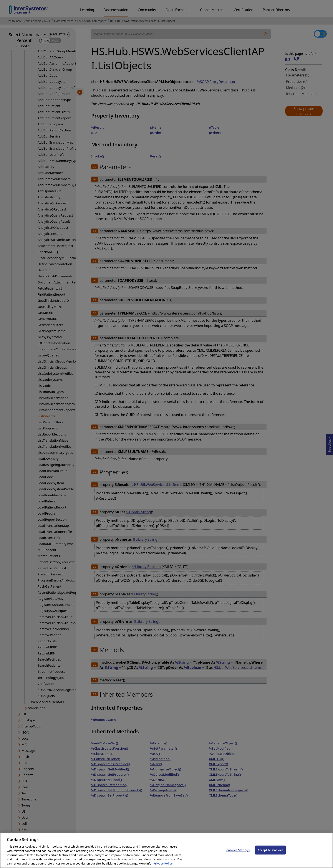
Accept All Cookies (270, 855)
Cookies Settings (238, 855)
